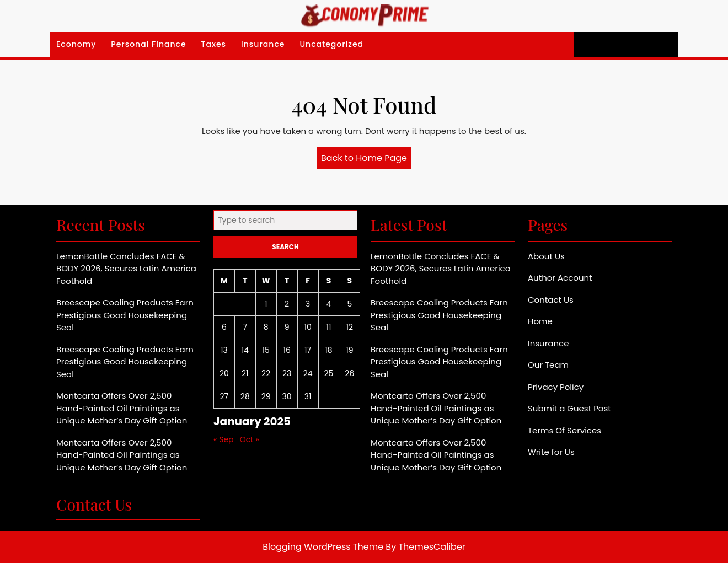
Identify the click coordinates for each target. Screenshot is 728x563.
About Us (546, 256)
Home (540, 321)
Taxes (214, 44)
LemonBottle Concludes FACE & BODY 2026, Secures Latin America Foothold (126, 269)
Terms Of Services (564, 430)
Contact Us (551, 300)
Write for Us (551, 452)
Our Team (548, 365)
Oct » (250, 439)
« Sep (224, 439)
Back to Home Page (366, 160)
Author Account (560, 278)
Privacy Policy (556, 387)
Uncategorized (331, 44)
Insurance (263, 44)
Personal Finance (148, 44)
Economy (76, 44)
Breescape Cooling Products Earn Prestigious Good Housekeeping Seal (125, 315)
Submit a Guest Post (569, 408)
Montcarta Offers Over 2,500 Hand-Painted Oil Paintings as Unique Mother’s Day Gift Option (122, 408)
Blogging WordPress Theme (323, 547)
